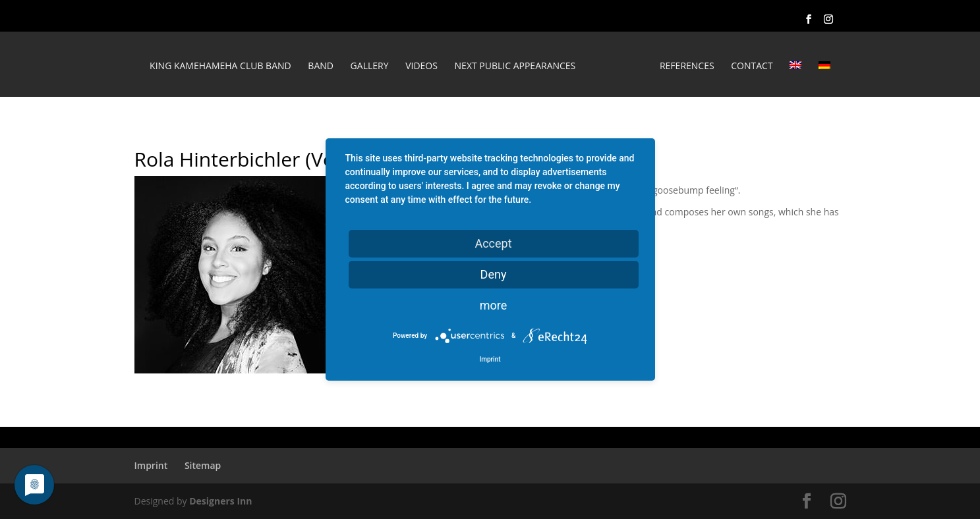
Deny (494, 274)
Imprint (151, 465)
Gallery (370, 67)
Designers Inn (220, 501)
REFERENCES (687, 67)
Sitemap (203, 465)
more (494, 305)
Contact (752, 67)
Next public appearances (515, 67)
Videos (421, 67)
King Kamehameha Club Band (220, 67)
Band (321, 67)
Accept (493, 243)
